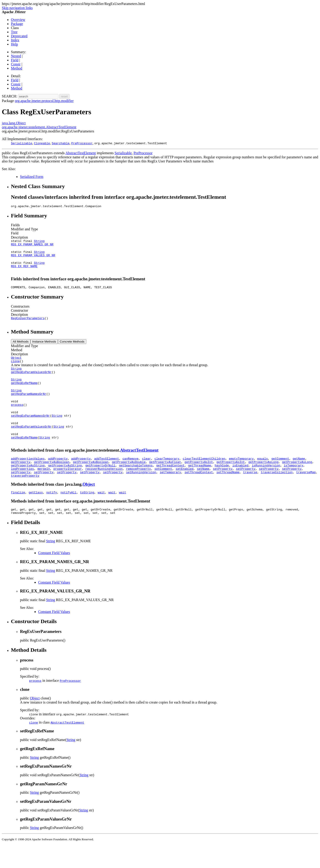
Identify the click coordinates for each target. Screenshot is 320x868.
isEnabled (240, 484)
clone (15, 368)
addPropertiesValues (28, 476)
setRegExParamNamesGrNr (30, 430)
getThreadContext (170, 484)
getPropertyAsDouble (129, 480)
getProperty (21, 480)
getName (299, 476)
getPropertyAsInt (199, 480)
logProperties (22, 488)
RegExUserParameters (28, 324)
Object (16, 364)
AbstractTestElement (81, 153)
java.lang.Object (14, 123)
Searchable (61, 143)
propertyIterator (68, 488)
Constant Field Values (54, 576)
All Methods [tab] (21, 348)
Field (15, 60)
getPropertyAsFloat (165, 480)
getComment (280, 476)
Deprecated (19, 36)
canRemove (130, 476)
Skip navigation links (17, 8)
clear (146, 476)
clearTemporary (167, 476)
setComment (163, 488)
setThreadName (228, 492)
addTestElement (107, 476)
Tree (14, 32)
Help (14, 44)
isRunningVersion (266, 484)
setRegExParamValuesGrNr (31, 442)
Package (17, 24)
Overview (18, 20)
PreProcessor (82, 143)
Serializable (22, 143)
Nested (16, 56)
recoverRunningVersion (104, 488)
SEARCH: (10, 96)
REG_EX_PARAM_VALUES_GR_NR (33, 259)
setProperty (223, 488)
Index (15, 40)
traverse (250, 492)
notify (52, 514)
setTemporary (170, 492)
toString (87, 514)
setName (203, 488)
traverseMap (306, 492)
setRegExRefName (24, 454)
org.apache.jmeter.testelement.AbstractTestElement (39, 127)
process (17, 418)
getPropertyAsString (28, 484)
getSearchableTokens (136, 484)
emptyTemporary (241, 476)
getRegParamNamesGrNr (29, 405)
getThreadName (200, 484)
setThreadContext (199, 492)
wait (101, 514)
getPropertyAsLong (263, 480)
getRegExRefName (24, 393)
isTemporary (293, 484)
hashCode (222, 484)
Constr (16, 64)
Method (17, 68)
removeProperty (138, 488)
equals (262, 476)
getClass (36, 514)
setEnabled (185, 488)
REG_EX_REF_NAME (24, 271)
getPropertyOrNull (100, 484)
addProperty (58, 476)
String (39, 242)
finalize (18, 514)
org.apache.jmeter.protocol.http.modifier (44, 101)
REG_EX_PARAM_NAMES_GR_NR (32, 246)
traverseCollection (277, 492)
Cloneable (42, 143)
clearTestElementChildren (204, 476)
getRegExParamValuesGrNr (31, 381)
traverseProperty (25, 497)
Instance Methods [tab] (44, 348)
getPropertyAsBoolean (52, 480)
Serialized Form (32, 177)
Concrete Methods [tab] (72, 348)
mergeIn (44, 488)
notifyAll (68, 514)
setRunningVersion (141, 492)
